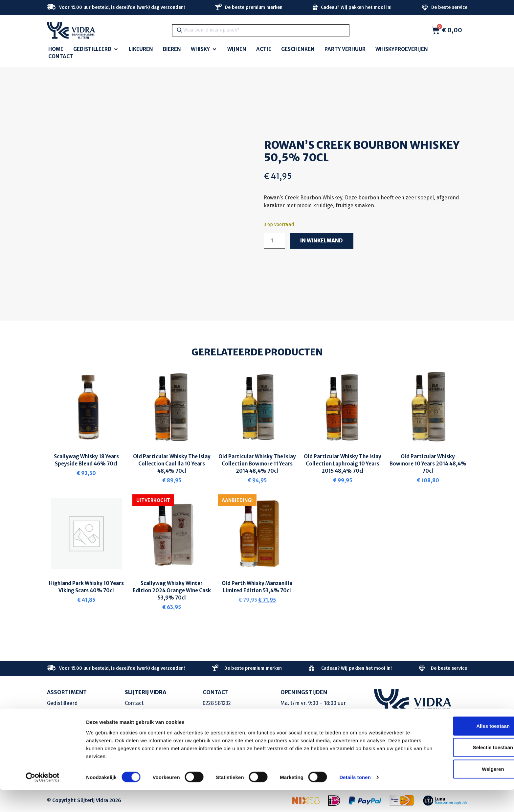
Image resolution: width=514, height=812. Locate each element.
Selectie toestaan (459, 769)
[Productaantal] (275, 241)
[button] (96, 49)
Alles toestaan (459, 747)
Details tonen (355, 799)
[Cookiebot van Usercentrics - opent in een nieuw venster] (43, 799)
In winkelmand (322, 241)
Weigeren (459, 790)
